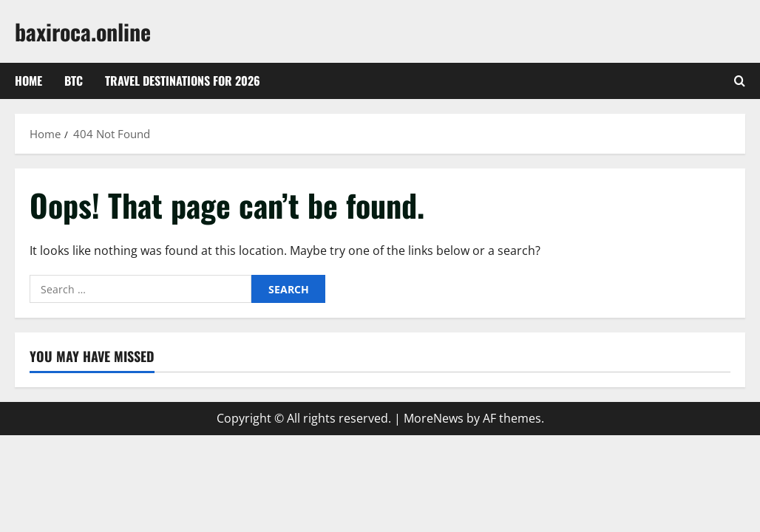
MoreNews (434, 418)
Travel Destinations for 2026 (183, 81)
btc (74, 81)
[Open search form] (740, 81)
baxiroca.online (83, 31)
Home (28, 81)
